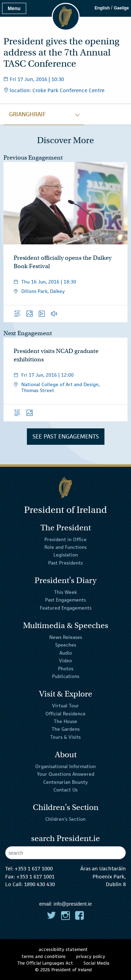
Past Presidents (65, 563)
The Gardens (66, 729)
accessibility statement (63, 949)
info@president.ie (73, 904)
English (102, 8)
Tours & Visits (65, 737)
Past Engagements (65, 600)
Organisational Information (65, 766)
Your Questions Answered (66, 774)
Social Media (96, 963)
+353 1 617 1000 (34, 868)
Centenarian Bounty (65, 782)
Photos (66, 668)
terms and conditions (44, 956)
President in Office (65, 539)
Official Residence (65, 713)
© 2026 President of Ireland (63, 970)
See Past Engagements (66, 436)
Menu (14, 8)
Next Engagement (28, 333)
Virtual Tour (65, 706)
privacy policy (91, 956)
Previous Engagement (33, 158)
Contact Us (65, 790)
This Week (65, 592)
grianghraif (27, 114)
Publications (66, 676)
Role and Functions (65, 547)
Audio (66, 653)
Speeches (66, 645)
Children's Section (65, 819)
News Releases (66, 637)
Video (65, 661)
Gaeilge (121, 8)
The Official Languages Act (45, 963)
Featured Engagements (66, 608)
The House (65, 721)
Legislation (66, 555)
